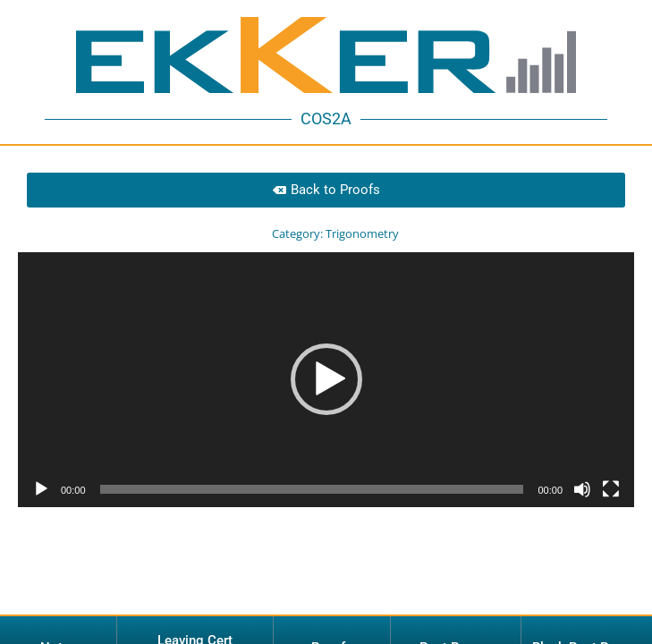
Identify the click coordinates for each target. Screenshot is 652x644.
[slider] (312, 450)
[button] (326, 340)
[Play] (41, 450)
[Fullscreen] (611, 450)
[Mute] (582, 450)
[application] (326, 340)
